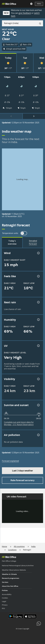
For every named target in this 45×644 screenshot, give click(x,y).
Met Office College (9, 561)
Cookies (5, 598)
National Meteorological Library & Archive (18, 566)
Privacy (5, 605)
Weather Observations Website (14, 570)
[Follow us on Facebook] (17, 623)
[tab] (12, 242)
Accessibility (7, 594)
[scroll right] (34, 116)
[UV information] (38, 346)
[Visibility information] (38, 379)
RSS (3, 608)
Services (5, 582)
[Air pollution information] (38, 435)
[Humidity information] (38, 320)
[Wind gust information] (38, 253)
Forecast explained (10, 461)
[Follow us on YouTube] (12, 623)
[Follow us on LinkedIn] (33, 623)
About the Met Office (10, 586)
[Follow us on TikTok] (22, 623)
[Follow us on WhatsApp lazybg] (39, 623)
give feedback (25, 13)
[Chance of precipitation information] (38, 302)
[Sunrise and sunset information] (38, 405)
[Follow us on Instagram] (28, 623)
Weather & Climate (9, 574)
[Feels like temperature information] (38, 276)
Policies (5, 590)
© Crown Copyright (22, 629)
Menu (39, 4)
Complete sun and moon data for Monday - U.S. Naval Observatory (19, 423)
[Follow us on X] (6, 623)
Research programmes (11, 578)
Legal (4, 601)
